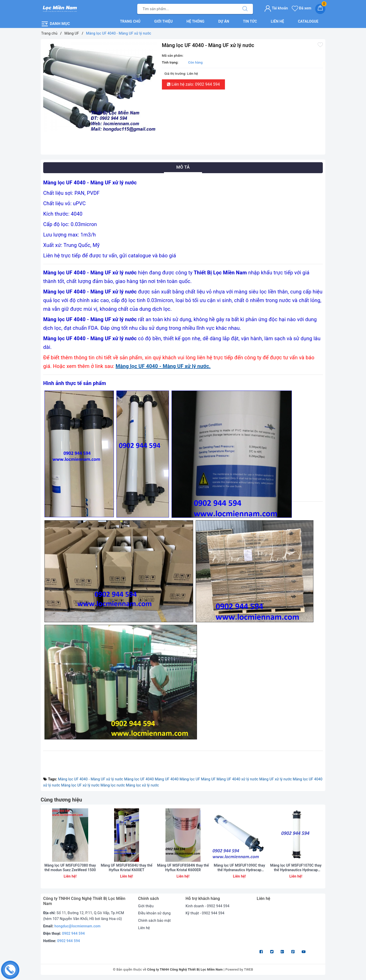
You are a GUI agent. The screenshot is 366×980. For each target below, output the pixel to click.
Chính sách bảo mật (154, 920)
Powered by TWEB (239, 969)
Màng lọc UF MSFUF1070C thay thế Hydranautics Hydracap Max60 (296, 868)
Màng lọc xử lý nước (142, 785)
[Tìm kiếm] (245, 9)
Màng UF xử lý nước (276, 779)
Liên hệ (277, 21)
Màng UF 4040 (167, 779)
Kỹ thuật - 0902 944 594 (205, 913)
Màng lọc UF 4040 (139, 779)
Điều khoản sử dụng (154, 913)
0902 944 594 (73, 933)
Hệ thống (196, 21)
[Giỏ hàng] (320, 9)
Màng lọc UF (190, 779)
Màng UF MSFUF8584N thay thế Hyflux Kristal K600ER (183, 868)
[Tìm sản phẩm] (187, 9)
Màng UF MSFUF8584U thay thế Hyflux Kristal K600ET (126, 868)
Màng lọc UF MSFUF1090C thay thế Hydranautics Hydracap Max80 (239, 868)
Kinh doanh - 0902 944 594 (208, 906)
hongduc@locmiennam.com (77, 926)
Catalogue (308, 21)
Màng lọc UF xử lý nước (80, 785)
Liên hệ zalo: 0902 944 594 (193, 84)
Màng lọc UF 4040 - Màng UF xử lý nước (90, 779)
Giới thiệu (164, 21)
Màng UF (208, 779)
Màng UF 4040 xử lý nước (237, 779)
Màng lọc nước (113, 785)
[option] (100, 87)
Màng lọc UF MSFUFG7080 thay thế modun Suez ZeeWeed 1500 (70, 868)
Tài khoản (276, 8)
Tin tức (250, 21)
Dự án (224, 21)
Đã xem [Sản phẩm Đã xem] (302, 8)
